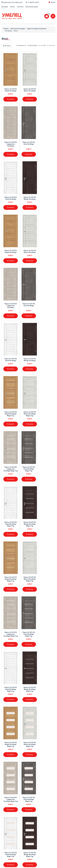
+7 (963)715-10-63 (33, 2)
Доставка (5, 7)
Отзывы (4, 806)
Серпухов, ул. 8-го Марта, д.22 (13, 2)
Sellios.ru (16, 861)
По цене (42, 45)
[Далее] (34, 777)
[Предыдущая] (23, 777)
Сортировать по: (21, 45)
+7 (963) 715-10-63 (11, 823)
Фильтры (7, 46)
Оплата (12, 7)
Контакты (20, 7)
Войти (52, 2)
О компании (6, 795)
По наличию (51, 45)
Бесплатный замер (32, 7)
